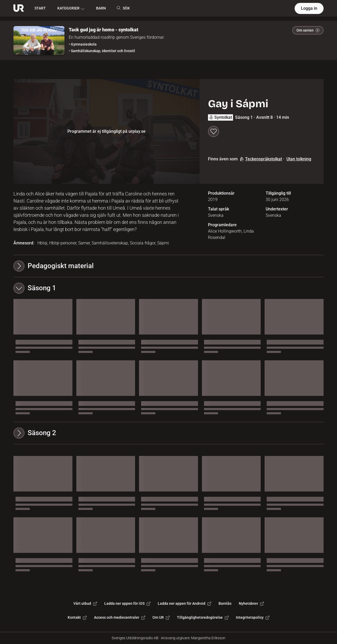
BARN (101, 8)
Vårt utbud (85, 603)
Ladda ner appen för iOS (127, 603)
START (40, 8)
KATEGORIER (71, 8)
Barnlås (225, 603)
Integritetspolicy (253, 617)
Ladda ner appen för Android (184, 603)
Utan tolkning (299, 159)
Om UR (161, 617)
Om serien (308, 30)
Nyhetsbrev (251, 603)
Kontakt (77, 617)
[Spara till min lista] (214, 131)
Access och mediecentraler (120, 617)
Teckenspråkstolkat (261, 159)
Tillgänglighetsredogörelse (203, 617)
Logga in (309, 8)
